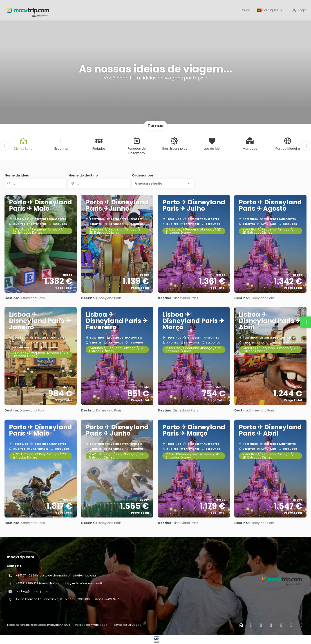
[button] (4, 146)
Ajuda (246, 10)
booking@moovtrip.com (32, 591)
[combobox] (99, 183)
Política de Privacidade (91, 625)
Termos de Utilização (126, 625)
